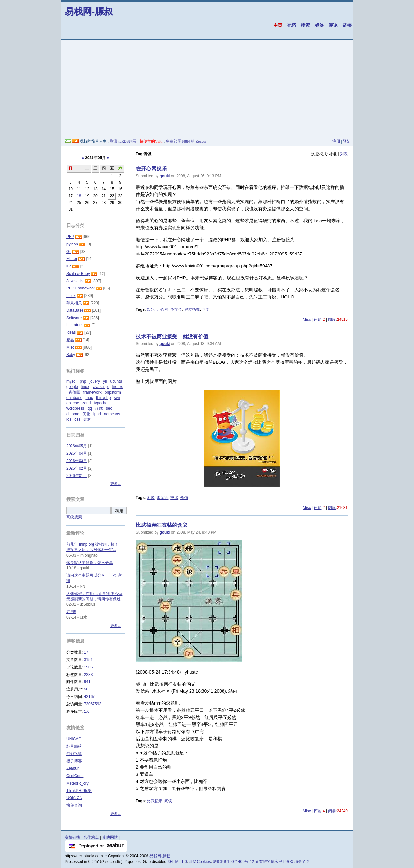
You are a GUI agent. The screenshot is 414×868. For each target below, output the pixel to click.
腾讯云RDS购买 (123, 141)
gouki (165, 176)
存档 (291, 25)
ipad (97, 414)
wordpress (75, 408)
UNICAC (74, 739)
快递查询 (74, 805)
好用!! (71, 612)
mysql (71, 381)
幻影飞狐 (74, 754)
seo (109, 408)
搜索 (305, 25)
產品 (70, 340)
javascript (101, 387)
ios (69, 419)
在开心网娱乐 (151, 169)
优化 (86, 414)
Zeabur (72, 768)
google (72, 387)
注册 (336, 141)
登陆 (347, 141)
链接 (347, 25)
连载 (99, 408)
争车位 (176, 309)
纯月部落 (74, 746)
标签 (319, 25)
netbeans (112, 414)
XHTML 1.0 (177, 862)
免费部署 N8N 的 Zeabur (186, 141)
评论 (333, 25)
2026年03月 (77, 461)
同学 (206, 309)
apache (73, 403)
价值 (184, 498)
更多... (116, 484)
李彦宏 (162, 498)
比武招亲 (155, 801)
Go (69, 252)
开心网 (162, 309)
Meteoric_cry (77, 783)
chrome (73, 414)
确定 (119, 511)
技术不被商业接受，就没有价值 (172, 336)
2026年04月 (77, 453)
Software (74, 318)
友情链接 (72, 837)
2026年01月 (77, 476)
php (83, 381)
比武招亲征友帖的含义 (162, 525)
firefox (117, 387)
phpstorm (113, 392)
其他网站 (110, 837)
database (74, 398)
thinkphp (103, 398)
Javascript (75, 281)
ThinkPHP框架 (79, 791)
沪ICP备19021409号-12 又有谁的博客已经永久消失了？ (261, 862)
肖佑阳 (74, 392)
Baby (71, 355)
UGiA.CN (74, 798)
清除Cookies (200, 862)
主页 (278, 25)
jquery (95, 381)
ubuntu (116, 381)
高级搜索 (74, 517)
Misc (307, 320)
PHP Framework (81, 288)
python (72, 244)
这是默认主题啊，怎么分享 (90, 563)
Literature (75, 325)
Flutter (72, 259)
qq (89, 408)
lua (69, 266)
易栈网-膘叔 (89, 11)
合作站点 (91, 837)
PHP (70, 237)
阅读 (332, 320)
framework (93, 392)
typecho (101, 403)
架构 (87, 419)
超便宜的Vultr (151, 141)
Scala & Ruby (78, 274)
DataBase (75, 310)
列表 (344, 154)
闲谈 (151, 498)
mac (89, 398)
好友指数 (192, 309)
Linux (71, 296)
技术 (174, 498)
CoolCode (75, 776)
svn (117, 398)
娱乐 (151, 309)
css (77, 419)
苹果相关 (74, 303)
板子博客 (74, 761)
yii (105, 381)
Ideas (71, 332)
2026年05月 (77, 446)
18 (79, 196)
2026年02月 (77, 468)
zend (86, 403)
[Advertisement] (207, 90)
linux (85, 387)
